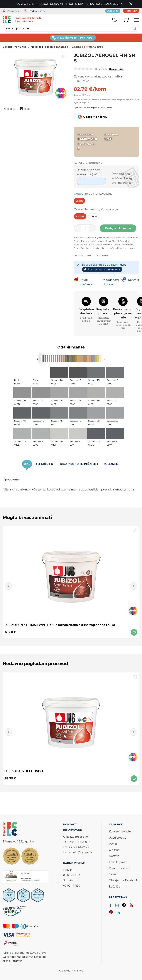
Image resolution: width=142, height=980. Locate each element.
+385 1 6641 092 (79, 842)
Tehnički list (45, 464)
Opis (27, 464)
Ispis (25, 109)
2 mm (93, 216)
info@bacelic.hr (83, 852)
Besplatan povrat (104, 311)
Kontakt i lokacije (120, 831)
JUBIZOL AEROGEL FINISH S (25, 771)
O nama (114, 850)
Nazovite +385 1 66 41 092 (75, 38)
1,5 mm (80, 216)
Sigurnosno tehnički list (79, 464)
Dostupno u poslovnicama (104, 269)
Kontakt (134, 280)
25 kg (79, 201)
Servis (112, 874)
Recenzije (116, 69)
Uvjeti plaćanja (86, 282)
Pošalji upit (131, 11)
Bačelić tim (116, 886)
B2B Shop (113, 11)
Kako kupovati (118, 862)
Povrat (113, 844)
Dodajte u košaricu (118, 228)
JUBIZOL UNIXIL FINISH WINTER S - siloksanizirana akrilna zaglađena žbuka (60, 625)
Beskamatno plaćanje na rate (123, 313)
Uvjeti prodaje (118, 838)
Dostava (114, 856)
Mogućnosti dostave (111, 282)
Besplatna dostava (86, 311)
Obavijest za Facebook (123, 880)
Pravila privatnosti (120, 868)
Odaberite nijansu (95, 117)
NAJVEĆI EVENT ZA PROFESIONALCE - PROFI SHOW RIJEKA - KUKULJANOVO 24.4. (69, 4)
